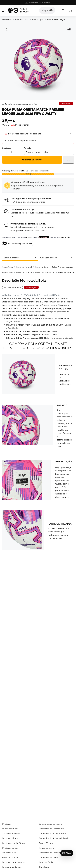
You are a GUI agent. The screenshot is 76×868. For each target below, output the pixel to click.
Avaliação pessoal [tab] (48, 258)
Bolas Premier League (56, 19)
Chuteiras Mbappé (11, 838)
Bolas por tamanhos (45, 272)
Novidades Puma (13, 287)
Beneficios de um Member (38, 3)
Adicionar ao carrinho (32, 160)
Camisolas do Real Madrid (52, 829)
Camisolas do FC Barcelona (52, 833)
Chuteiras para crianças (14, 862)
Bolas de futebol (22, 19)
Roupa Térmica (46, 843)
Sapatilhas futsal (10, 829)
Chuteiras (7, 824)
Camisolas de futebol (49, 857)
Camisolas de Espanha (50, 853)
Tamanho (28, 148)
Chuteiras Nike (9, 853)
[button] (38, 213)
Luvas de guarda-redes (50, 824)
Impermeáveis (46, 862)
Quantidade (7, 148)
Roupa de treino (47, 848)
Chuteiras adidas (10, 848)
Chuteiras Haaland (11, 833)
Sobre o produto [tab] (12, 258)
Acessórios (7, 19)
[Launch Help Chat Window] (67, 853)
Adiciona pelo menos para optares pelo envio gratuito (26, 171)
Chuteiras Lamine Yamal (14, 843)
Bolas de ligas (38, 19)
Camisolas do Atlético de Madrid (55, 838)
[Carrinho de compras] (70, 10)
